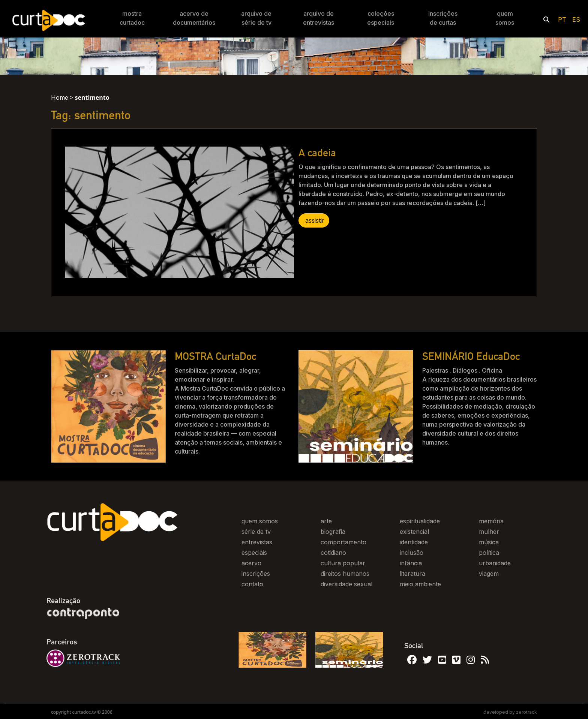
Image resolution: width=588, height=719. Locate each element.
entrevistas (257, 542)
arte (326, 521)
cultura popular (343, 563)
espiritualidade (420, 521)
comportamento (343, 542)
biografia (333, 532)
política (489, 553)
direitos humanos (345, 574)
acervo (251, 563)
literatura (412, 574)
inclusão (412, 553)
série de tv (256, 532)
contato (252, 584)
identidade (414, 542)
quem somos (260, 521)
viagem (489, 574)
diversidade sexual (346, 584)
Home (60, 97)
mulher (489, 532)
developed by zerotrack (510, 712)
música (489, 542)
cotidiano (333, 553)
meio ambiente (420, 584)
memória (491, 521)
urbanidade (495, 563)
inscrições (256, 574)
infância (411, 563)
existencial (414, 532)
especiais (254, 553)
